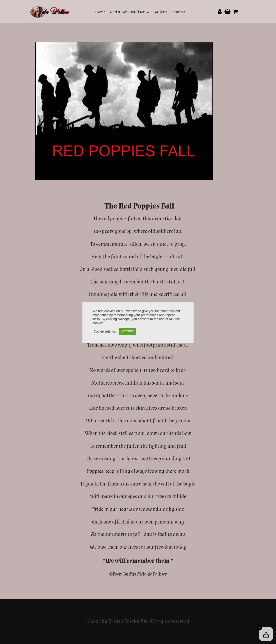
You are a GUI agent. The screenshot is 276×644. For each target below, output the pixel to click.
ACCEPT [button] (128, 331)
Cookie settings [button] (105, 331)
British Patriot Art (128, 621)
